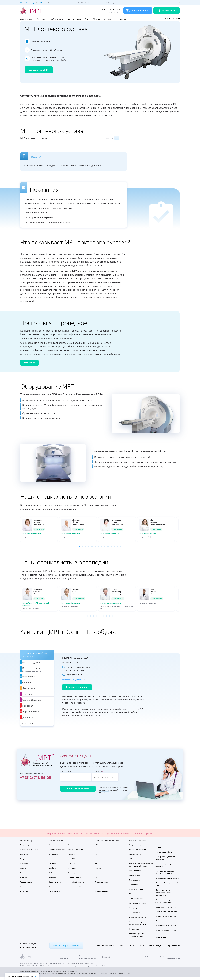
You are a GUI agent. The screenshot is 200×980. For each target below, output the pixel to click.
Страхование (173, 948)
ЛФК (131, 896)
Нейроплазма (134, 877)
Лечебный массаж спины (139, 852)
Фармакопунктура (136, 901)
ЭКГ (96, 880)
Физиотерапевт (74, 875)
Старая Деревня (26, 875)
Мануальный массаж (163, 923)
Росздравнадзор (158, 958)
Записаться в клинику (77, 690)
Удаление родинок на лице (166, 928)
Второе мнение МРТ (103, 893)
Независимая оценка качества (174, 959)
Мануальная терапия (137, 847)
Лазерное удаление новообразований (137, 937)
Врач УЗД (71, 866)
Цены (79, 19)
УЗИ (96, 856)
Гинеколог (53, 861)
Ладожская (24, 866)
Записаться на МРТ (39, 71)
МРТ (97, 847)
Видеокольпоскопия (103, 884)
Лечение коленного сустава (166, 914)
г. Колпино (24, 893)
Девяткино (24, 889)
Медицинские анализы (104, 889)
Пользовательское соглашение (66, 959)
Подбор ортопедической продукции (165, 860)
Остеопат (71, 847)
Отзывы (97, 19)
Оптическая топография (104, 861)
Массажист (72, 856)
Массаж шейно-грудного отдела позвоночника (165, 903)
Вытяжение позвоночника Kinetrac (165, 848)
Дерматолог (53, 880)
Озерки (23, 861)
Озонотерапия (135, 882)
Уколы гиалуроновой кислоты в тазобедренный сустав (141, 867)
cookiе (30, 976)
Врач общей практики (76, 884)
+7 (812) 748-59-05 (36, 780)
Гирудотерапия (135, 910)
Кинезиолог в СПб (74, 889)
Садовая (23, 870)
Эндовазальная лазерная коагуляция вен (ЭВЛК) (165, 874)
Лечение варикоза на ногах (166, 918)
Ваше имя (67, 774)
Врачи (71, 19)
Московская (25, 856)
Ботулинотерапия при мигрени (167, 880)
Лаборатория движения (29, 852)
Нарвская (24, 880)
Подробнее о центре (72, 682)
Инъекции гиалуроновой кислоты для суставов (138, 925)
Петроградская (26, 847)
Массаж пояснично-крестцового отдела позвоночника (163, 895)
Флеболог (52, 870)
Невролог (52, 847)
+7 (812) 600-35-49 (110, 9)
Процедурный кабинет (164, 854)
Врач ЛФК (71, 861)
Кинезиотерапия (135, 931)
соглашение (102, 792)
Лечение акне (161, 940)
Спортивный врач (55, 884)
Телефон (103, 774)
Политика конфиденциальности (88, 959)
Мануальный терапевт (76, 852)
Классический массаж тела (166, 909)
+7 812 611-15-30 (29, 950)
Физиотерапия (135, 915)
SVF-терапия (134, 861)
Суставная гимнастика (138, 919)
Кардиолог (53, 866)
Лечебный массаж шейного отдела (166, 934)
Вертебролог (54, 856)
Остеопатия (134, 887)
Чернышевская (26, 884)
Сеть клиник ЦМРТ (105, 948)
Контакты (124, 19)
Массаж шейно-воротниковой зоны (167, 886)
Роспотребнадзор (141, 958)
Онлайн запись (167, 11)
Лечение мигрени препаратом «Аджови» (167, 867)
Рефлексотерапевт (56, 889)
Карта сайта (107, 959)
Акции (87, 19)
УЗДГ (97, 866)
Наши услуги (156, 948)
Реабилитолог (54, 875)
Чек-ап (97, 875)
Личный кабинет (172, 18)
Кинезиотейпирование (138, 905)
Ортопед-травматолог (57, 852)
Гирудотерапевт (55, 893)
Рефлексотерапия (136, 891)
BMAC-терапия (135, 873)
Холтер (98, 870)
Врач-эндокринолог (75, 880)
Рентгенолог (72, 870)
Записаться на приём (77, 791)
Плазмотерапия (135, 856)
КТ (96, 852)
